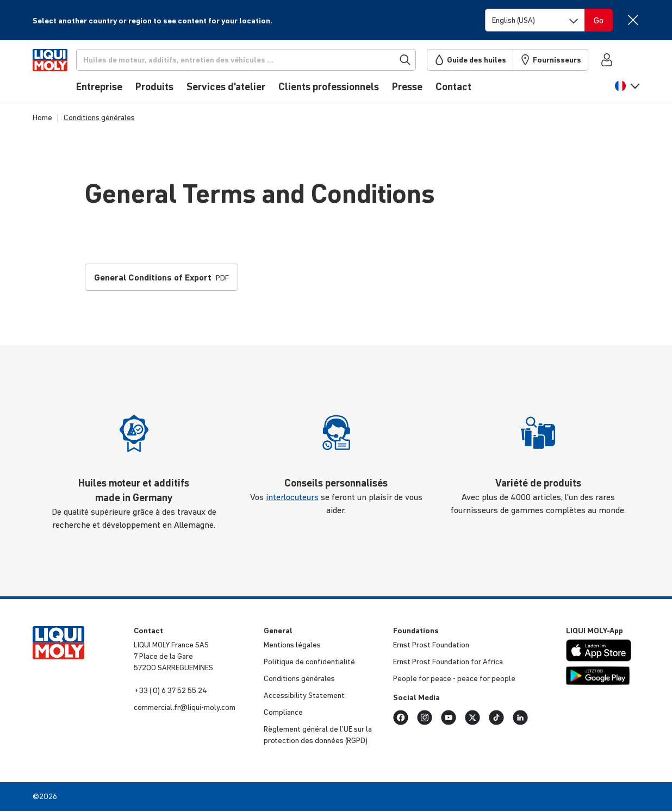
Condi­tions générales (299, 678)
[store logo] (66, 74)
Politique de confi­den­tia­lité (309, 662)
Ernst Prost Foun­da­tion (431, 645)
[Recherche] (264, 60)
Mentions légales (292, 645)
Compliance (283, 712)
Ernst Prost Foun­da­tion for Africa (448, 662)
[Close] (633, 20)
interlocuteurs (292, 497)
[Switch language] (535, 20)
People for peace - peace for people (454, 678)
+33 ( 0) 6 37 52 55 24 (170, 690)
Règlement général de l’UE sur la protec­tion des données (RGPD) (318, 735)
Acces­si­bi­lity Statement (304, 695)
